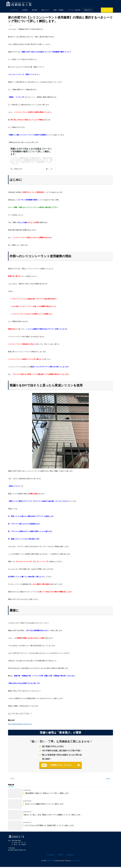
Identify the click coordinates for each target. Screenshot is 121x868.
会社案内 (25, 10)
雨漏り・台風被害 (58, 10)
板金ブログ (88, 10)
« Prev (12, 779)
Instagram (70, 856)
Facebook (51, 856)
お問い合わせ (107, 10)
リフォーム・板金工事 (74, 10)
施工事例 (34, 10)
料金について (45, 10)
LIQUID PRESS (75, 862)
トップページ (14, 10)
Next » (108, 779)
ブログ (11, 26)
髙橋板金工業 (50, 862)
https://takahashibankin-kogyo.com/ (20, 724)
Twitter (60, 856)
